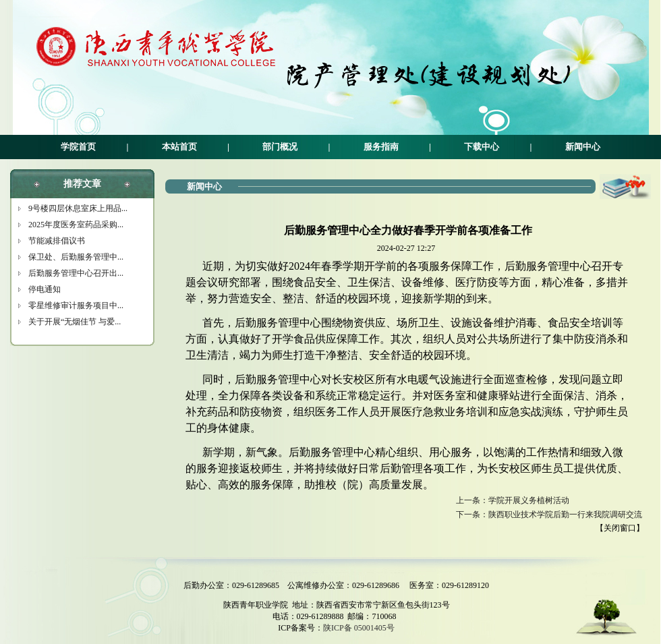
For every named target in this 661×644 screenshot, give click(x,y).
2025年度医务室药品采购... (76, 225)
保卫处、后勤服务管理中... (76, 257)
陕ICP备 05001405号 (359, 628)
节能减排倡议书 (57, 241)
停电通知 (45, 289)
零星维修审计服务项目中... (76, 305)
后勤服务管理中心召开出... (76, 273)
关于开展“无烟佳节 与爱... (75, 322)
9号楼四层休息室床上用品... (78, 208)
